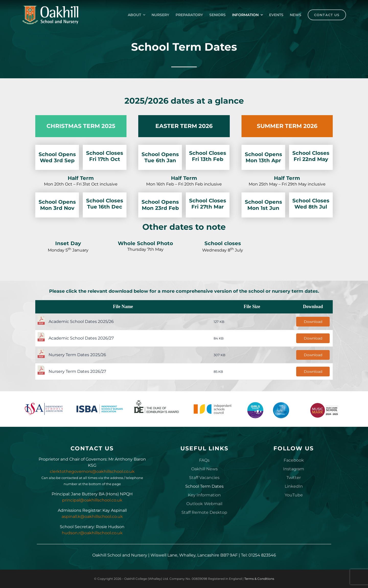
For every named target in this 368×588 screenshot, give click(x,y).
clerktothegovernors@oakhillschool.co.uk (92, 471)
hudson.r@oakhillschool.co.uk (92, 533)
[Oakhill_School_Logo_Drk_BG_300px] (50, 7)
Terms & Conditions (259, 579)
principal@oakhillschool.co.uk (92, 500)
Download (313, 322)
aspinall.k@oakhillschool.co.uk (92, 516)
